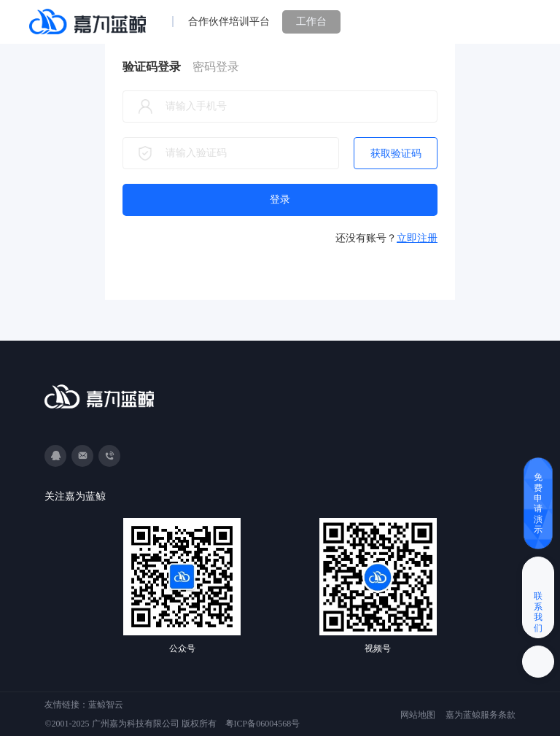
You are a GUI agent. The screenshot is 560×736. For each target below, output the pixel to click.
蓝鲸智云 (106, 705)
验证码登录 (152, 67)
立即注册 (417, 238)
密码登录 (216, 67)
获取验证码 (396, 154)
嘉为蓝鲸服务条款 (481, 715)
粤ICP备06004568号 (263, 724)
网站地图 (418, 715)
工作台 (311, 22)
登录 (280, 200)
